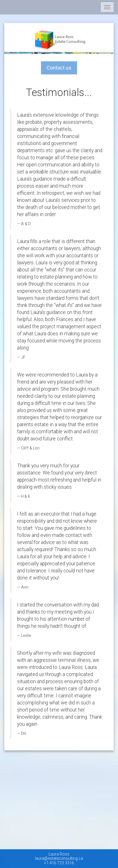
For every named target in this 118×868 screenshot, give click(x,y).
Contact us (62, 68)
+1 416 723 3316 (59, 863)
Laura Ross (59, 854)
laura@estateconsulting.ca (59, 858)
